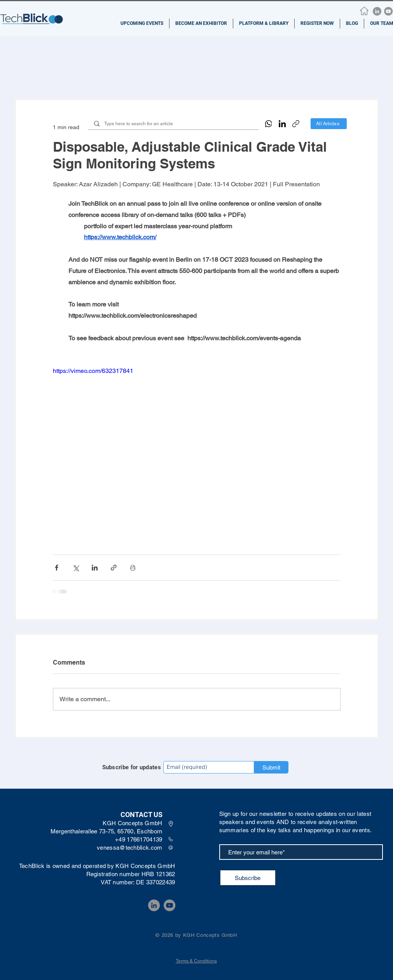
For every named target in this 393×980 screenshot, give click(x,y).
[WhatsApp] (269, 124)
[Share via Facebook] (57, 568)
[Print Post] (133, 568)
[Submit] (271, 767)
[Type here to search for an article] (173, 124)
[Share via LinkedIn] (95, 568)
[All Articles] (329, 124)
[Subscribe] (248, 878)
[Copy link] (296, 124)
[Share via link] (114, 568)
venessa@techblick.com (129, 848)
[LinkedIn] (377, 11)
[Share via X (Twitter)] (76, 568)
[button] (142, 24)
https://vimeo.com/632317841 (93, 371)
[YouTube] (388, 11)
